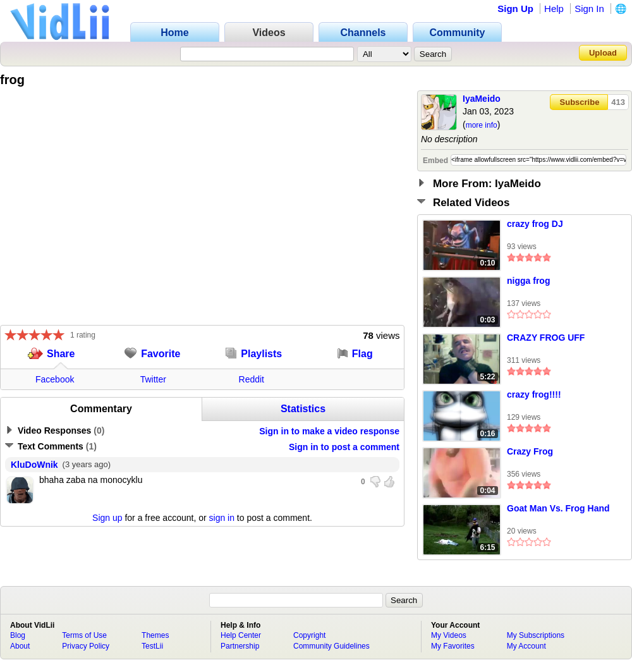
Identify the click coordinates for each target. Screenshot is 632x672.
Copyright (309, 635)
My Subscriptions (536, 635)
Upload (603, 53)
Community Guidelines (331, 646)
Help (554, 9)
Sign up (107, 518)
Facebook (55, 379)
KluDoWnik (34, 465)
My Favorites (453, 646)
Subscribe (580, 102)
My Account (526, 646)
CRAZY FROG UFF (546, 338)
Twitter (153, 379)
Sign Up (515, 9)
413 (618, 102)
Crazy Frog (530, 451)
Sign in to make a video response (329, 431)
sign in (222, 518)
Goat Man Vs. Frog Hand (558, 508)
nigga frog (528, 281)
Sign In (589, 9)
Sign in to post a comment (344, 447)
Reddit (252, 379)
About (20, 646)
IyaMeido (482, 99)
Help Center (241, 635)
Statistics (303, 409)
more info (482, 125)
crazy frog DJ (535, 224)
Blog (18, 635)
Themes (155, 635)
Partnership (240, 646)
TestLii (152, 646)
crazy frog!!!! (534, 394)
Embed (435, 161)
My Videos (449, 635)
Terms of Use (84, 635)
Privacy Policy (86, 646)
